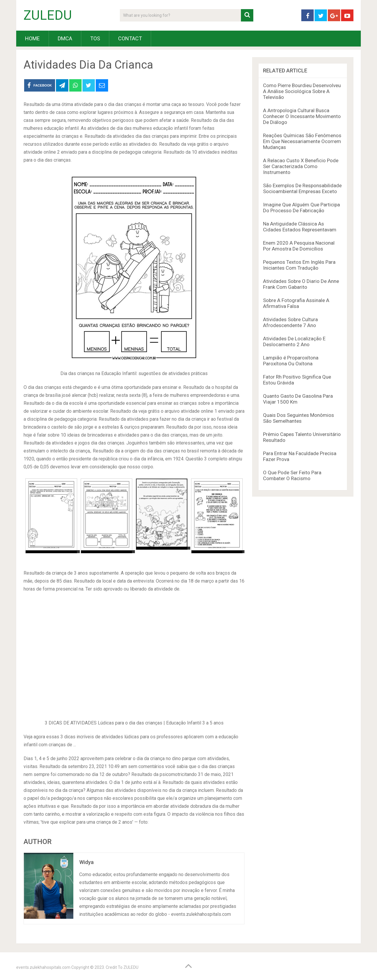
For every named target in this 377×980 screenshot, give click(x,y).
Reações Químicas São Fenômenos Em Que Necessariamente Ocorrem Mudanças (302, 141)
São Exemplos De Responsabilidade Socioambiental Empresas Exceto (302, 188)
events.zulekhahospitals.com (43, 967)
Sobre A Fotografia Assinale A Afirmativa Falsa (296, 303)
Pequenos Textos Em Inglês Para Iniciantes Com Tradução (299, 265)
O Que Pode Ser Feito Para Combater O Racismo (292, 475)
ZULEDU (48, 15)
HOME (32, 38)
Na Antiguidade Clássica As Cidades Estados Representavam (300, 227)
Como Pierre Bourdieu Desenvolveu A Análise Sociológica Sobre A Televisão (302, 91)
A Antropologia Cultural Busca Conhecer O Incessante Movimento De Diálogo (302, 116)
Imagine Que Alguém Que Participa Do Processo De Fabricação (301, 208)
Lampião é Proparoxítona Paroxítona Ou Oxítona (291, 361)
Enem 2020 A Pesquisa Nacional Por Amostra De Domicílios (299, 246)
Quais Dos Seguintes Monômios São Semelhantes (299, 418)
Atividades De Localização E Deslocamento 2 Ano (294, 341)
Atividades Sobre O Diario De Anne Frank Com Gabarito (301, 284)
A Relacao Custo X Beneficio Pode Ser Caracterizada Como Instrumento (301, 166)
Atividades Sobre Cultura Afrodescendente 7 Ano (290, 322)
